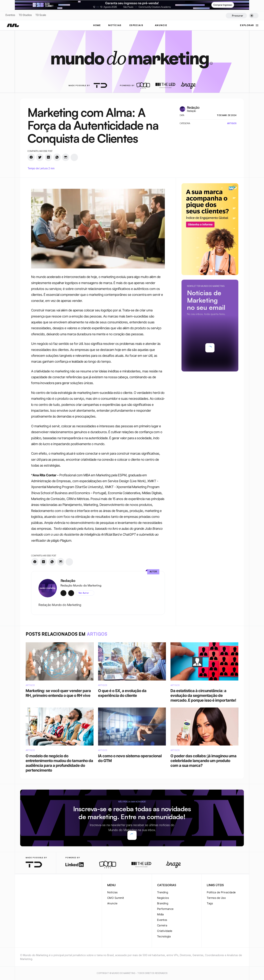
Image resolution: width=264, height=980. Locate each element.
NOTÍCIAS (115, 25)
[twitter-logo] (28, 885)
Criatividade (165, 931)
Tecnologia (164, 936)
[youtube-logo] (40, 885)
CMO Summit (116, 898)
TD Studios (25, 15)
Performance (165, 909)
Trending (163, 892)
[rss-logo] (46, 885)
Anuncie (112, 903)
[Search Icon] (236, 16)
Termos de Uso (216, 898)
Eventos (10, 15)
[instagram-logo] (22, 885)
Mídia (161, 914)
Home (97, 25)
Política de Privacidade (221, 892)
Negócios (163, 898)
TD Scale (41, 15)
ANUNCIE (161, 25)
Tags (210, 903)
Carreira (162, 925)
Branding (163, 903)
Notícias (112, 892)
